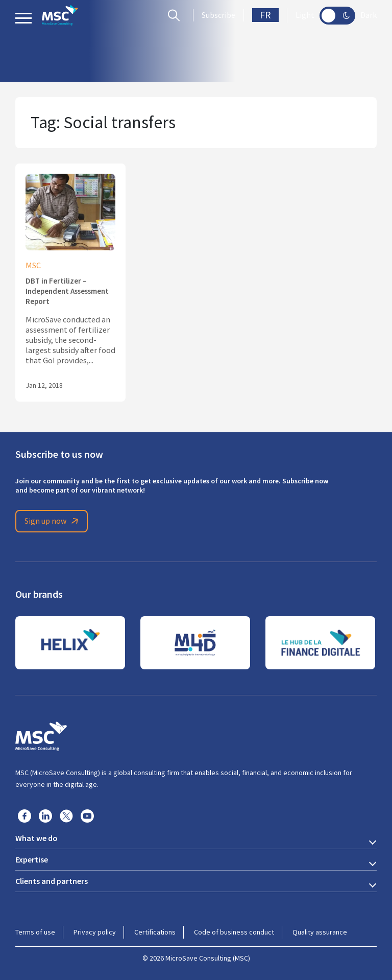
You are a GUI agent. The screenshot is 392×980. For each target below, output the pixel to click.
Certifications (155, 932)
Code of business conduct (234, 932)
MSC (33, 266)
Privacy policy (95, 932)
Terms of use (35, 932)
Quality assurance (320, 932)
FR (265, 15)
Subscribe (218, 15)
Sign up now (53, 521)
